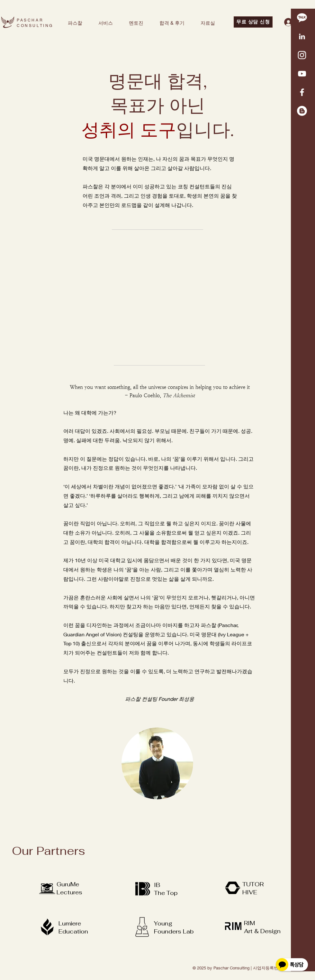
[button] (75, 23)
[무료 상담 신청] (253, 22)
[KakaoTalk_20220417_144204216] (302, 55)
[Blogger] (302, 111)
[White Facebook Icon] (302, 92)
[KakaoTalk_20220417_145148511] (302, 36)
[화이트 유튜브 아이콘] (302, 74)
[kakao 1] (302, 18)
